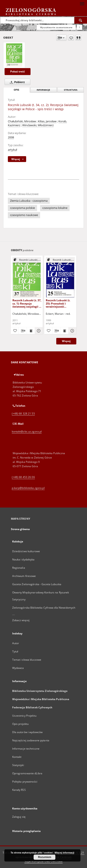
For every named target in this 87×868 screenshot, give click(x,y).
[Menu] (82, 3)
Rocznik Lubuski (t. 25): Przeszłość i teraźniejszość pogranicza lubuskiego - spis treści (58, 303)
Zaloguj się (19, 817)
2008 (11, 137)
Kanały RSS (19, 790)
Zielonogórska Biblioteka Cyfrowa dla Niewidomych (44, 608)
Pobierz (16, 82)
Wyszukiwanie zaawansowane (56, 27)
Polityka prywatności (25, 782)
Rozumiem (45, 857)
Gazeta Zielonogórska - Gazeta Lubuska (37, 584)
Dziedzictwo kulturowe (26, 551)
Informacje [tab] (43, 90)
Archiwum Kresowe (24, 576)
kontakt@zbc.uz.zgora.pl (27, 432)
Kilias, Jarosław (47, 121)
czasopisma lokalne (55, 208)
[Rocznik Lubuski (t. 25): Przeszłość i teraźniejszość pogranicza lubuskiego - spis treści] (60, 277)
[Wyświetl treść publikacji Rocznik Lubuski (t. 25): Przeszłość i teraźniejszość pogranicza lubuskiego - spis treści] (64, 331)
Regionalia (19, 568)
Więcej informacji (64, 853)
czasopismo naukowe (24, 215)
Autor (16, 643)
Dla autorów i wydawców (27, 732)
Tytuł (15, 651)
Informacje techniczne (26, 749)
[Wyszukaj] (81, 20)
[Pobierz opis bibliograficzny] (23, 331)
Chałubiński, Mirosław (22, 121)
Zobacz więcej (21, 620)
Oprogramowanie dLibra (27, 773)
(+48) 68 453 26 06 (23, 477)
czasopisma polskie (22, 208)
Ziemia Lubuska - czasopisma (29, 201)
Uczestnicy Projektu (24, 716)
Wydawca (18, 668)
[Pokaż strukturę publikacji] (27, 260)
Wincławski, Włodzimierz (38, 125)
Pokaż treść (18, 71)
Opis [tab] (16, 90)
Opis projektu (20, 724)
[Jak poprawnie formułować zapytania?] (79, 27)
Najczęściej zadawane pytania (31, 740)
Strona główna (20, 529)
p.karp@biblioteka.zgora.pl (28, 488)
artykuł (12, 150)
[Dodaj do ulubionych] (71, 38)
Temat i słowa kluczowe (27, 660)
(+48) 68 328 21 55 (23, 414)
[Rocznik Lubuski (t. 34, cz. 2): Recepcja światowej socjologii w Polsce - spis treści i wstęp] (14, 55)
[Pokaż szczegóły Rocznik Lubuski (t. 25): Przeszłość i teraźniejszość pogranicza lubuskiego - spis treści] (72, 331)
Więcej (66, 341)
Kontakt (17, 757)
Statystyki (18, 765)
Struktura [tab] (71, 90)
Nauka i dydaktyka (23, 559)
